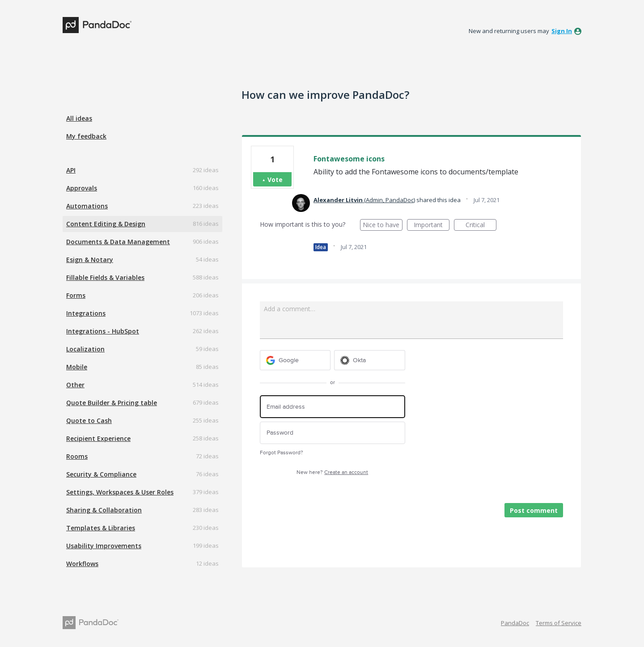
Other (75, 385)
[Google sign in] (295, 360)
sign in (562, 31)
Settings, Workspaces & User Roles (120, 492)
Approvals (82, 188)
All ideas (79, 118)
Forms (76, 295)
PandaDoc (515, 623)
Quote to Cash (89, 421)
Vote (275, 180)
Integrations (86, 313)
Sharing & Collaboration (104, 510)
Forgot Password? (282, 453)
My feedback (86, 136)
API (71, 170)
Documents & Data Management (118, 242)
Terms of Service (559, 623)
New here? (332, 472)
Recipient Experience (98, 438)
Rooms (77, 456)
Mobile (77, 367)
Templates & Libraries (101, 528)
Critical (481, 226)
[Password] (333, 433)
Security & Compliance (101, 474)
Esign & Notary (90, 260)
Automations (87, 206)
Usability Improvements (104, 546)
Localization (85, 349)
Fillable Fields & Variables (105, 277)
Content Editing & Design (106, 224)
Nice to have (383, 226)
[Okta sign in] (370, 360)
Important (432, 226)
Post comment (534, 510)
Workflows (82, 564)
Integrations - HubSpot (103, 331)
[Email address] (333, 407)
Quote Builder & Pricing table (112, 403)
